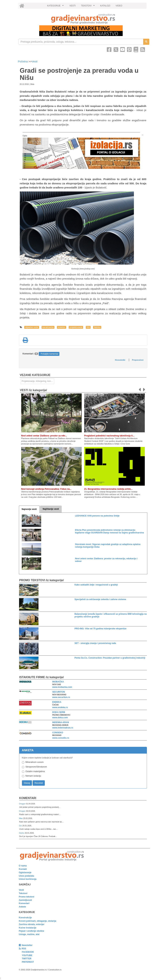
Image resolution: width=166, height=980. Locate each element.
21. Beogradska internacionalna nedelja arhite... (108, 489)
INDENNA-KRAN (61, 722)
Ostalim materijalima (35, 771)
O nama (23, 866)
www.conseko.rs (61, 738)
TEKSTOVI (88, 7)
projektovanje (76, 327)
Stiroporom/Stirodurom (36, 767)
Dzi (21, 826)
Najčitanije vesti (51, 509)
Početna (23, 61)
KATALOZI (105, 6)
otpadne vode (32, 327)
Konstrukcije (25, 918)
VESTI (72, 6)
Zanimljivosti (25, 900)
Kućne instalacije (28, 928)
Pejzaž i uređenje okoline (32, 931)
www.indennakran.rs (63, 728)
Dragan (23, 804)
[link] (83, 19)
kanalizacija (48, 327)
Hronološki (120, 360)
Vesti (35, 61)
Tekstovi (23, 893)
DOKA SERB (59, 712)
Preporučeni (138, 360)
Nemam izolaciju (33, 776)
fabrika (97, 327)
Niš (88, 327)
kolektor (62, 327)
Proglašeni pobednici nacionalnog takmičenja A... (109, 436)
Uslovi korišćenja (28, 879)
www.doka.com (60, 718)
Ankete (22, 907)
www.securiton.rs (61, 697)
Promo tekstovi (27, 897)
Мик (21, 818)
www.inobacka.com (62, 687)
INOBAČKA (58, 682)
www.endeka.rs (60, 707)
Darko (22, 833)
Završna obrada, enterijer (32, 924)
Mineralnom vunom (35, 762)
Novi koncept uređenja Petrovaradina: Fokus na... (46, 489)
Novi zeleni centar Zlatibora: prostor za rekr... (44, 436)
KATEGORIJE (56, 7)
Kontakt (23, 869)
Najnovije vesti (29, 509)
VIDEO (119, 6)
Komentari (28, 798)
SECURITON (58, 692)
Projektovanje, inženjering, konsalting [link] (38, 381)
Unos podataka (27, 876)
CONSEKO (58, 733)
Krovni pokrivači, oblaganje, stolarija (38, 921)
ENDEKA (57, 702)
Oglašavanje (25, 872)
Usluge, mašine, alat (29, 934)
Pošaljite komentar (49, 354)
